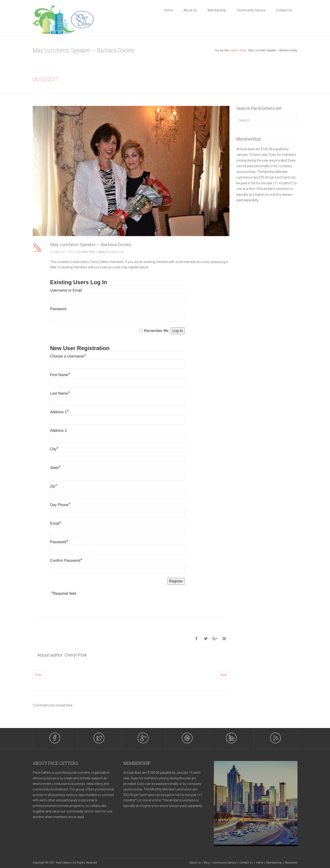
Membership (217, 10)
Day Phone (60, 505)
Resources (291, 863)
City (54, 449)
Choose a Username (68, 356)
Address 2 (59, 431)
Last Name (60, 393)
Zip (54, 486)
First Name (60, 375)
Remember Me (156, 331)
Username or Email (66, 290)
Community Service (251, 10)
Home (168, 10)
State (56, 468)
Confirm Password (66, 561)
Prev (39, 675)
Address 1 (60, 412)
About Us (190, 10)
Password (58, 309)
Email (56, 523)
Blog (243, 50)
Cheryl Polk (88, 252)
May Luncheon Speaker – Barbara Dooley (91, 245)
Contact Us (284, 10)
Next (224, 675)
